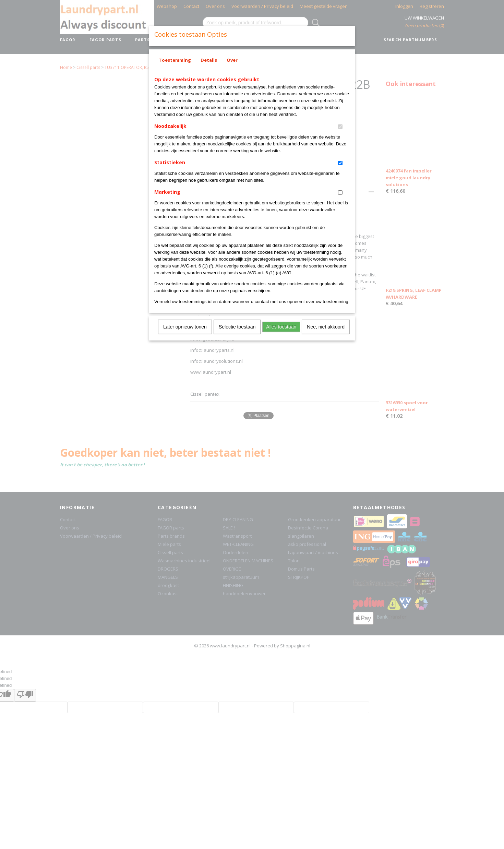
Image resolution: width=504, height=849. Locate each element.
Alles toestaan (281, 327)
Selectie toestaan (237, 327)
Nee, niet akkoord (326, 327)
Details (209, 60)
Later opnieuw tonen (185, 327)
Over (232, 60)
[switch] (340, 127)
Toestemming (175, 60)
